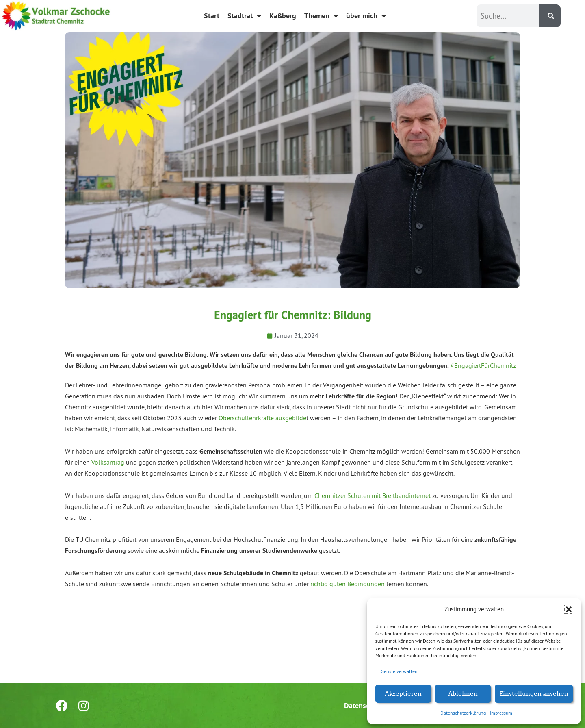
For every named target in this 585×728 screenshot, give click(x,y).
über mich (366, 16)
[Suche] (550, 16)
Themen (321, 16)
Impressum (501, 713)
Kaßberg (283, 16)
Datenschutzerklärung (463, 713)
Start (212, 16)
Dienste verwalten (399, 671)
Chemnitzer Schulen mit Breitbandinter (368, 495)
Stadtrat (244, 16)
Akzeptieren (403, 693)
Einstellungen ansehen (534, 693)
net (426, 495)
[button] (569, 609)
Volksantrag (108, 462)
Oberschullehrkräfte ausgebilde (262, 418)
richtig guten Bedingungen (348, 584)
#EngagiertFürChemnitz (483, 365)
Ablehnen (463, 693)
